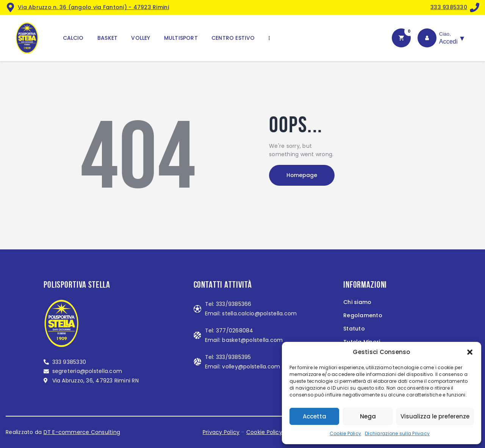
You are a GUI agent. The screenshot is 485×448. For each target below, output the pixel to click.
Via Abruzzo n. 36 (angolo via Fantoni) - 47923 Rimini (93, 7)
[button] (470, 352)
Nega (368, 416)
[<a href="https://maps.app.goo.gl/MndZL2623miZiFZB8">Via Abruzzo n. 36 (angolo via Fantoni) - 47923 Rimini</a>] (10, 7)
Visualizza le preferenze (435, 416)
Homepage (303, 175)
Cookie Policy (345, 433)
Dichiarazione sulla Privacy (397, 433)
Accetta (314, 416)
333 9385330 (449, 7)
